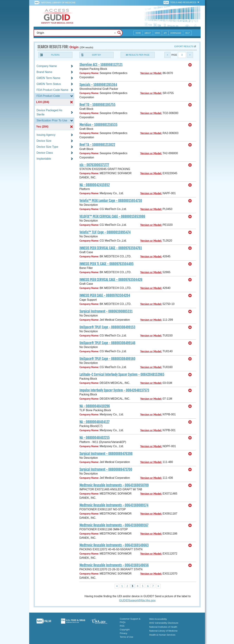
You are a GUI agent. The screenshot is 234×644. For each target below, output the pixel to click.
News (157, 33)
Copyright (125, 630)
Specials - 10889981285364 (98, 85)
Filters (55, 55)
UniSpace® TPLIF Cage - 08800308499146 (107, 343)
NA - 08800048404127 (94, 422)
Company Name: (89, 73)
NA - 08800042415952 (95, 185)
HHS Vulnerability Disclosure (164, 623)
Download (176, 33)
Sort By (96, 55)
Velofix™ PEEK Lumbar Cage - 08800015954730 (111, 201)
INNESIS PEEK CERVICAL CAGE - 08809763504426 (111, 280)
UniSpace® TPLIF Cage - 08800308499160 (107, 359)
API (165, 33)
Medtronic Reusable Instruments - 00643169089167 (114, 525)
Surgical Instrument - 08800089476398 (106, 454)
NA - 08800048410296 (95, 406)
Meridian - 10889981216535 (98, 125)
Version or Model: (151, 73)
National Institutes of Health (163, 627)
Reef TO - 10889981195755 (97, 105)
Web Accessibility (158, 619)
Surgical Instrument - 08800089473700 (106, 469)
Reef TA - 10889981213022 (97, 145)
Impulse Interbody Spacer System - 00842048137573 (114, 390)
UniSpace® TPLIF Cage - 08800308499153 (107, 327)
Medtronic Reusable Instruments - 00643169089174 (114, 505)
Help (187, 33)
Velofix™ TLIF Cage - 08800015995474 (105, 232)
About (148, 33)
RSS (122, 626)
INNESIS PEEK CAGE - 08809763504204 (105, 295)
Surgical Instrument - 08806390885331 (106, 311)
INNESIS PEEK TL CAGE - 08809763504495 (107, 264)
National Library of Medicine (58, 3)
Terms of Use (126, 637)
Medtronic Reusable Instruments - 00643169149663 (114, 545)
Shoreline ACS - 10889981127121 (101, 65)
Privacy (124, 633)
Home (138, 33)
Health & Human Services (162, 635)
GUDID (57, 16)
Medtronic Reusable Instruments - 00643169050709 (114, 485)
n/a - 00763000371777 (94, 165)
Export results (184, 46)
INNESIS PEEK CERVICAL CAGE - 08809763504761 (111, 248)
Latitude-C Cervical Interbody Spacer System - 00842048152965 (122, 375)
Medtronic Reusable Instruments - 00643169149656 (114, 565)
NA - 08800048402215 (95, 438)
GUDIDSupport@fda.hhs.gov (137, 600)
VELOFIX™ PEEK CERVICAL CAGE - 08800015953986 (112, 216)
